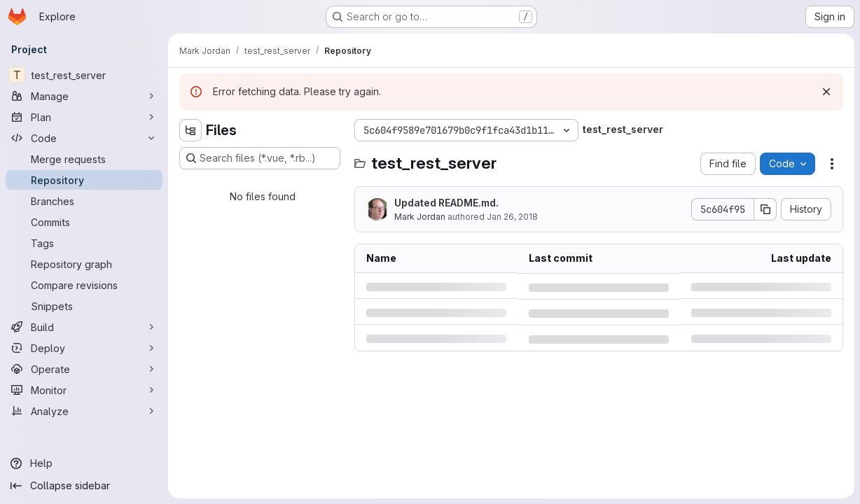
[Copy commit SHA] (765, 209)
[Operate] (84, 369)
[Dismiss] (826, 92)
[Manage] (84, 96)
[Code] (84, 138)
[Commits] (84, 222)
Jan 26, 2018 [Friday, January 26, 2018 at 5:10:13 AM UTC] (512, 217)
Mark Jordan (420, 217)
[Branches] (84, 201)
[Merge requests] (84, 159)
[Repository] (84, 180)
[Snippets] (84, 306)
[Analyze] (84, 411)
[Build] (84, 327)
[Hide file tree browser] (190, 130)
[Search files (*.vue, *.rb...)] (260, 158)
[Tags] (84, 243)
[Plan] (84, 117)
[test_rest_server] (84, 75)
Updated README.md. (446, 203)
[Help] (84, 463)
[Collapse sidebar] (84, 486)
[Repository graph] (84, 264)
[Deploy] (84, 348)
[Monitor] (84, 390)
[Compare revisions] (84, 285)
